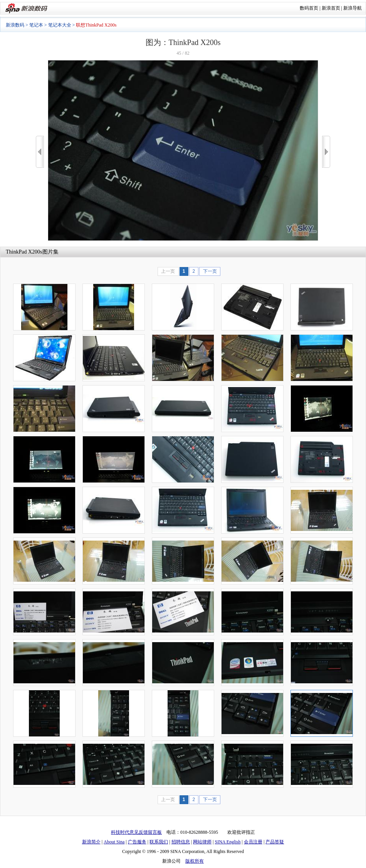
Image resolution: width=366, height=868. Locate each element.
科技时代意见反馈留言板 (136, 832)
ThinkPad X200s (24, 252)
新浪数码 (15, 25)
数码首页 (309, 8)
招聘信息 (181, 842)
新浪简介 (91, 842)
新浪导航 (353, 8)
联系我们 (159, 842)
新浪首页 (331, 8)
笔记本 (36, 25)
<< (40, 152)
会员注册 (253, 842)
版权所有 (195, 861)
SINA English (227, 842)
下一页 (210, 271)
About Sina (114, 842)
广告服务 (137, 842)
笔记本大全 (60, 25)
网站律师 (202, 842)
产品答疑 (275, 842)
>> (326, 152)
